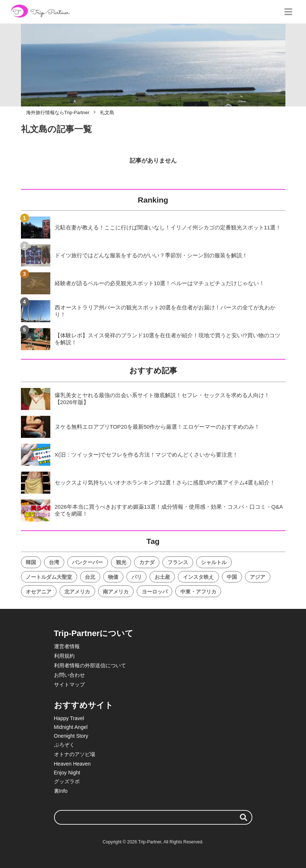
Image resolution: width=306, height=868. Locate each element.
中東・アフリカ (198, 592)
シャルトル (214, 562)
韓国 (31, 562)
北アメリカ (77, 592)
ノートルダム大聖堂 (49, 577)
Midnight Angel (71, 727)
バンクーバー (87, 562)
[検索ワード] (153, 817)
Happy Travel (69, 718)
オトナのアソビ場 (75, 754)
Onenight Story (71, 736)
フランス (178, 562)
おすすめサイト (84, 705)
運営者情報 (67, 646)
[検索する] (244, 817)
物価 (113, 577)
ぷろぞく (64, 745)
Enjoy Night (67, 773)
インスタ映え (198, 577)
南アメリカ (116, 592)
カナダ (147, 562)
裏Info (61, 791)
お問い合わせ (69, 675)
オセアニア (39, 592)
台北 (90, 577)
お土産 (162, 577)
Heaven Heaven (72, 764)
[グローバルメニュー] (288, 12)
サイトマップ (69, 684)
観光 (121, 562)
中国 (232, 577)
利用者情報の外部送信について (90, 665)
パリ (137, 577)
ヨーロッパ (155, 592)
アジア (258, 577)
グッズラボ (67, 781)
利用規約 (64, 656)
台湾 (54, 562)
